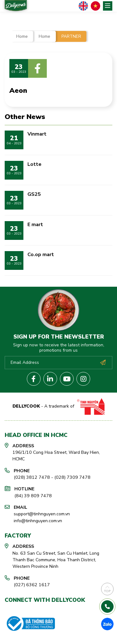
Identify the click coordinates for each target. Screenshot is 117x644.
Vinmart (37, 134)
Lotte (34, 164)
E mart (35, 225)
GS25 (34, 194)
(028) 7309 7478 (72, 477)
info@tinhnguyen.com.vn (38, 521)
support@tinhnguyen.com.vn (42, 514)
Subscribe (103, 362)
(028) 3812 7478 (32, 477)
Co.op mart (41, 255)
